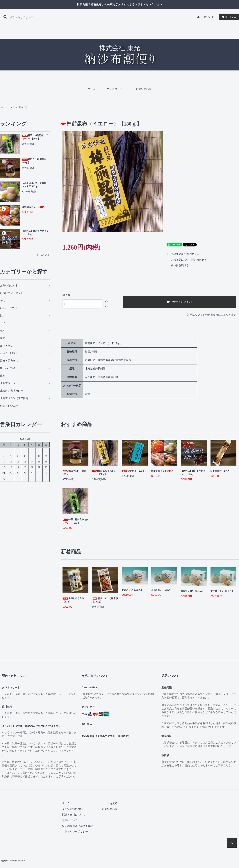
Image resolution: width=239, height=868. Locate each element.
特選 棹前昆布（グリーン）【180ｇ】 (75, 521)
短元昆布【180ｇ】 (134, 471)
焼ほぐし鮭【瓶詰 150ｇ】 (34, 161)
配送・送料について (74, 815)
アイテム (228, 17)
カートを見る (110, 803)
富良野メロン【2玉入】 (222, 591)
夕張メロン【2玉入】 (132, 590)
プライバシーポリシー (75, 831)
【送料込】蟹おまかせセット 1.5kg (35, 233)
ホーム (91, 89)
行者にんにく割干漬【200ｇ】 (105, 600)
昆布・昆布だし (20, 107)
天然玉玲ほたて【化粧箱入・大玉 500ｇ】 (34, 185)
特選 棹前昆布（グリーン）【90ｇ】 (35, 137)
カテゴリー (116, 89)
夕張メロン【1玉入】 (162, 590)
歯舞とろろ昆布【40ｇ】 (73, 600)
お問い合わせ (144, 89)
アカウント (208, 17)
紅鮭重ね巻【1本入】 (221, 471)
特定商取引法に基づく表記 (221, 315)
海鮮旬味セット (33, 207)
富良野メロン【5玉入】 (193, 591)
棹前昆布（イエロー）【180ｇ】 (104, 473)
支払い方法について (74, 809)
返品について (195, 315)
